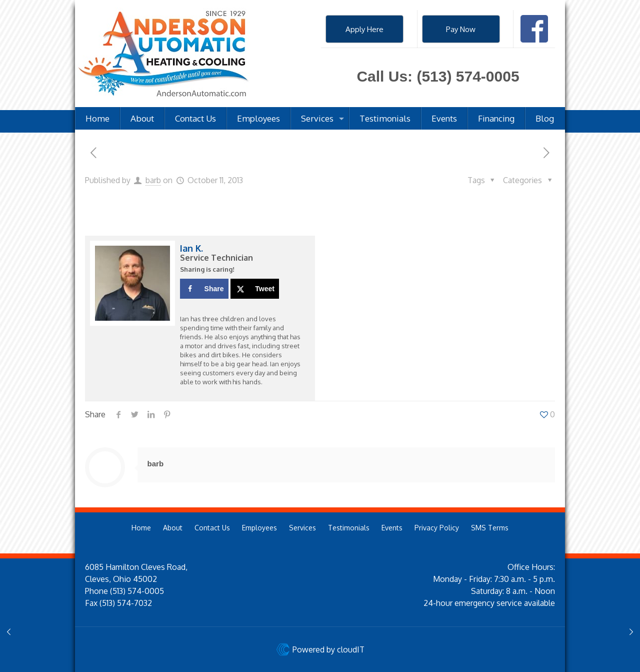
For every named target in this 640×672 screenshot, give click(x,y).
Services (302, 528)
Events (392, 528)
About (173, 528)
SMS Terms (490, 528)
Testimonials (349, 528)
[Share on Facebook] (204, 289)
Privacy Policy (437, 528)
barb (153, 180)
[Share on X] (255, 289)
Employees (259, 528)
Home (141, 528)
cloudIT (350, 649)
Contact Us (212, 528)
